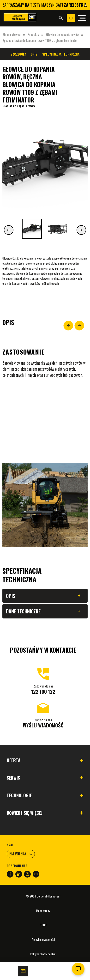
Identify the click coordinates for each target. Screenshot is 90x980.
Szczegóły (18, 54)
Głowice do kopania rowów (62, 34)
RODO (43, 925)
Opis (34, 54)
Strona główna (11, 34)
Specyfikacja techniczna (61, 54)
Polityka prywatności (43, 939)
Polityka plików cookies (43, 954)
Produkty (33, 34)
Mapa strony (43, 911)
